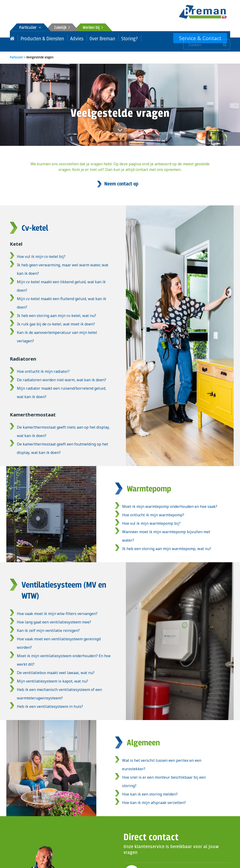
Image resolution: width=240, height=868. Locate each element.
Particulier (30, 28)
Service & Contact (204, 38)
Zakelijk (62, 28)
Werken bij (93, 28)
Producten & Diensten (39, 38)
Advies (70, 38)
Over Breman (93, 38)
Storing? (117, 38)
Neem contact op (121, 178)
